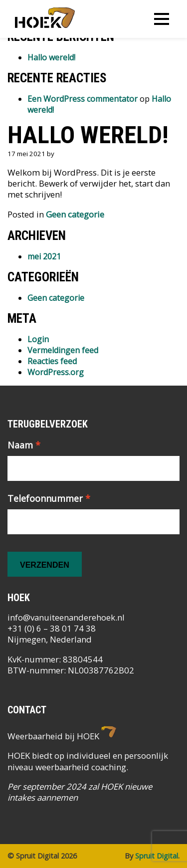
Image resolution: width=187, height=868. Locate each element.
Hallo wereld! (51, 57)
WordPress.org (56, 372)
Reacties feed (52, 361)
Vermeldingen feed (63, 350)
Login (38, 339)
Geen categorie (75, 214)
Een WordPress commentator (83, 99)
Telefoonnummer (49, 498)
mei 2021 (44, 256)
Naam (24, 445)
